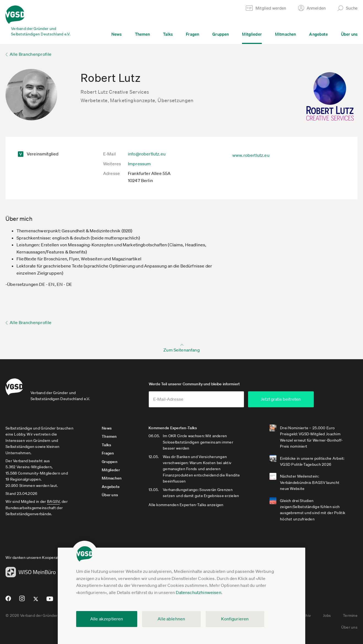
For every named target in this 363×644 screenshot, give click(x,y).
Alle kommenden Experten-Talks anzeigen (186, 505)
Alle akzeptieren (107, 619)
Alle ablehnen (171, 619)
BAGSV (53, 501)
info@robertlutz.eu (147, 154)
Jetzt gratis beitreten (281, 399)
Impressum (139, 164)
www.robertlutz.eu (251, 155)
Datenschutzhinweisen (198, 592)
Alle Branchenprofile (31, 54)
